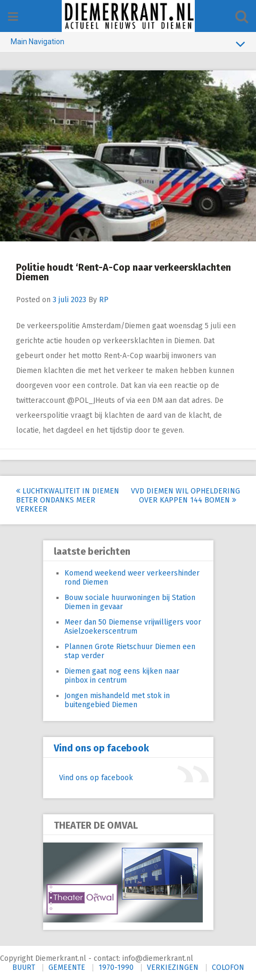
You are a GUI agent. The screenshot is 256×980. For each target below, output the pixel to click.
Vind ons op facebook (101, 748)
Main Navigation (128, 44)
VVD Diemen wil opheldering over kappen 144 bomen (185, 496)
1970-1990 (116, 967)
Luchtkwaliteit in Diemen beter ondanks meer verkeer (68, 500)
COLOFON (228, 967)
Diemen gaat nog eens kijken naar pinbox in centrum (122, 676)
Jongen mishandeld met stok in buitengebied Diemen (117, 700)
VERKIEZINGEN (173, 967)
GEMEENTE (67, 967)
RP (104, 300)
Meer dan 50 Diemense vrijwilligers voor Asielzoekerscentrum (133, 627)
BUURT (24, 967)
